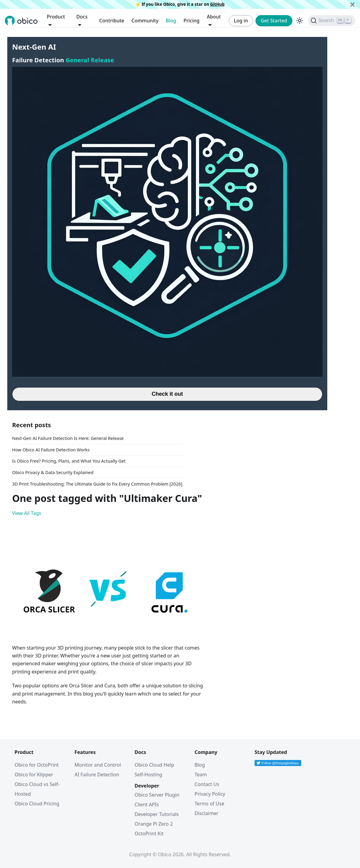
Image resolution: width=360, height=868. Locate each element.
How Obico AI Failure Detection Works (51, 450)
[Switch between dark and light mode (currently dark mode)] (300, 21)
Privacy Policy (210, 794)
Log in (241, 21)
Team (201, 775)
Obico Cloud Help (154, 765)
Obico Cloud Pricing (37, 804)
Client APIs (147, 804)
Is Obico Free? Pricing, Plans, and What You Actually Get (69, 461)
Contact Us (207, 784)
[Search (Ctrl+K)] (332, 21)
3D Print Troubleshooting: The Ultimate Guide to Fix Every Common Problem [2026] (97, 484)
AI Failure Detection (97, 775)
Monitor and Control (98, 765)
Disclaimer (207, 813)
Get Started (274, 21)
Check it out (167, 394)
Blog (171, 21)
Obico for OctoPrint (37, 765)
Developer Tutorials (157, 814)
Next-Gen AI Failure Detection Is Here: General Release (68, 438)
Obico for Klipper (34, 775)
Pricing (191, 21)
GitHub (217, 4)
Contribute (112, 21)
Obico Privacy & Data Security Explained (53, 472)
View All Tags (27, 513)
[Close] (352, 4)
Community (145, 21)
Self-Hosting (148, 775)
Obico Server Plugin (157, 795)
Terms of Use (209, 804)
